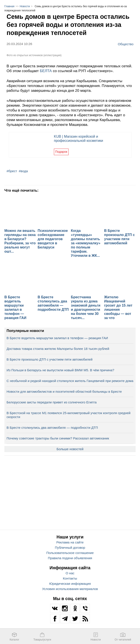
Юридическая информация (70, 584)
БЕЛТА (46, 71)
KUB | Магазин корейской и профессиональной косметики (79, 139)
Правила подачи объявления (70, 558)
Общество (126, 44)
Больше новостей (70, 449)
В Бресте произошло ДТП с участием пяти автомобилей (50, 359)
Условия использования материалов (70, 589)
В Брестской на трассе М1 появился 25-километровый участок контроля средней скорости (68, 415)
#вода (23, 171)
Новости (25, 6)
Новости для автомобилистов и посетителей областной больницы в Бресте (64, 391)
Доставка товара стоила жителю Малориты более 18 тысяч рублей (58, 349)
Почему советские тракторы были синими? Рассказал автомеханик (58, 438)
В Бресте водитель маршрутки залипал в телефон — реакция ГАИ (57, 338)
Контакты (70, 578)
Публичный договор (70, 548)
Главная (9, 6)
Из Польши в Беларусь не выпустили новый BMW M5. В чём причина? (60, 370)
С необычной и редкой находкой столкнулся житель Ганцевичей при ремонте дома (70, 381)
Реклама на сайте (70, 542)
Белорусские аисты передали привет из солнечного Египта (52, 402)
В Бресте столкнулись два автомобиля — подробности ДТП (52, 428)
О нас (70, 573)
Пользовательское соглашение (70, 553)
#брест (12, 171)
